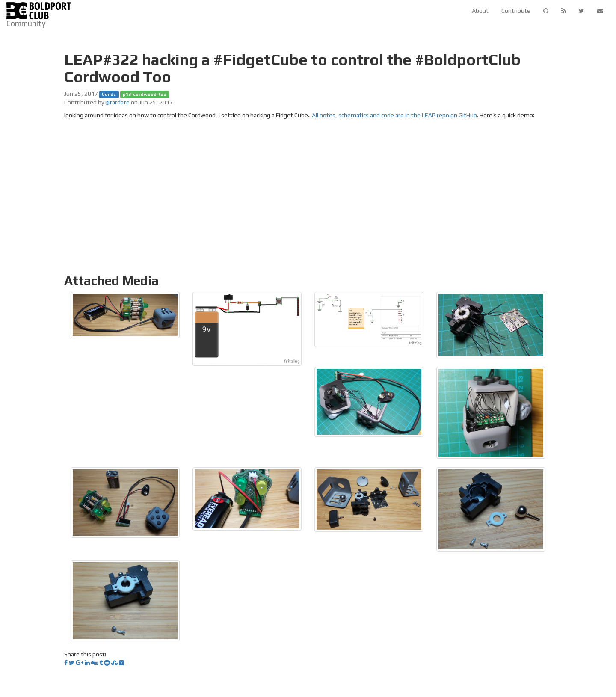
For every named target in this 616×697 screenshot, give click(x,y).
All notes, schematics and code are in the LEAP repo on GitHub (394, 115)
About (480, 11)
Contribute (516, 11)
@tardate (117, 102)
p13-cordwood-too (145, 94)
